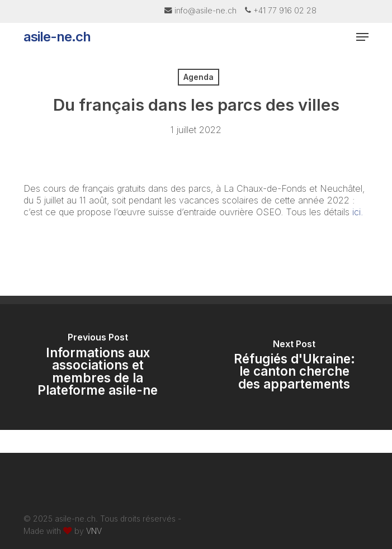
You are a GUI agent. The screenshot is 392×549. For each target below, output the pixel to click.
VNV (94, 531)
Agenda (199, 77)
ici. (358, 212)
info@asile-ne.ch (206, 10)
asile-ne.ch (57, 37)
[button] (362, 37)
